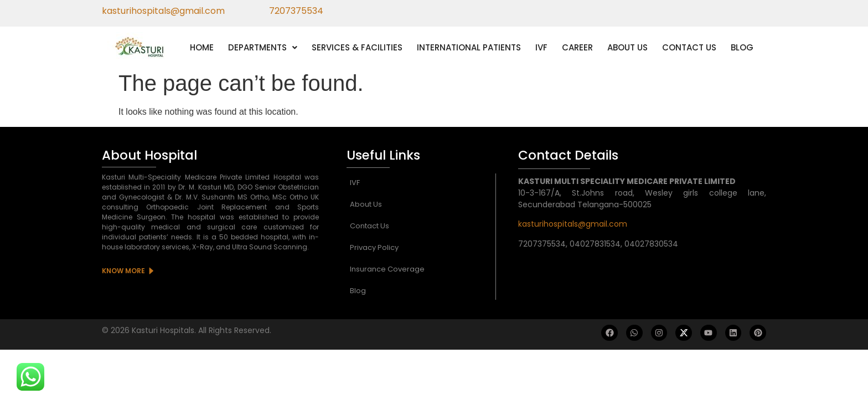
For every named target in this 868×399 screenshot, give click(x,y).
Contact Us (370, 226)
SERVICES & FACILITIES (357, 47)
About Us (366, 204)
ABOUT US (627, 47)
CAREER (577, 47)
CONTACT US (689, 47)
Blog (358, 291)
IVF (541, 47)
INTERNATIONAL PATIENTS (469, 47)
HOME (202, 47)
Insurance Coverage (387, 269)
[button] (263, 47)
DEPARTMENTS (263, 47)
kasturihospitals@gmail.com (573, 224)
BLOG (742, 47)
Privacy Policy (374, 247)
